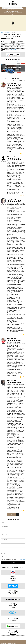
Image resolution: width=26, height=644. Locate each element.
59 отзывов (13, 621)
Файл (4, 553)
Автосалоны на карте (12, 11)
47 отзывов (13, 607)
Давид (3, 204)
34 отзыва (13, 580)
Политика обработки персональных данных (9, 643)
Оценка (2, 556)
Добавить (13, 563)
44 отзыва (13, 634)
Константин (3, 88)
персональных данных (21, 559)
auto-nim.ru (6, 641)
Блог (12, 14)
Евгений (3, 385)
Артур (3, 161)
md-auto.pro (14, 49)
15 (17, 61)
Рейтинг (22, 81)
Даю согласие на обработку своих (13, 559)
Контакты (19, 13)
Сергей (3, 343)
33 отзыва (13, 594)
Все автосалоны (12, 10)
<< (8, 515)
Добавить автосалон (8, 13)
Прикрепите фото (4, 552)
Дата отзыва (16, 81)
